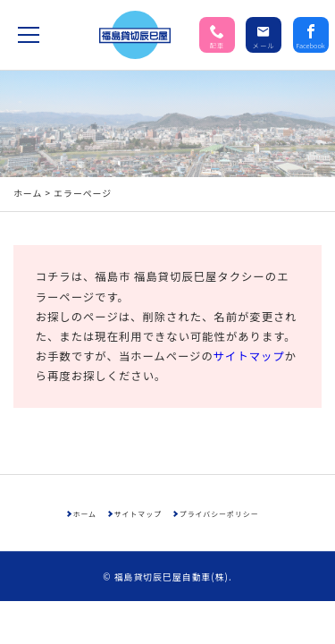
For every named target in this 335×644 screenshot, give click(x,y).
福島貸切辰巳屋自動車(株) (172, 507)
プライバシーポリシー (219, 444)
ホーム (28, 123)
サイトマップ (249, 286)
